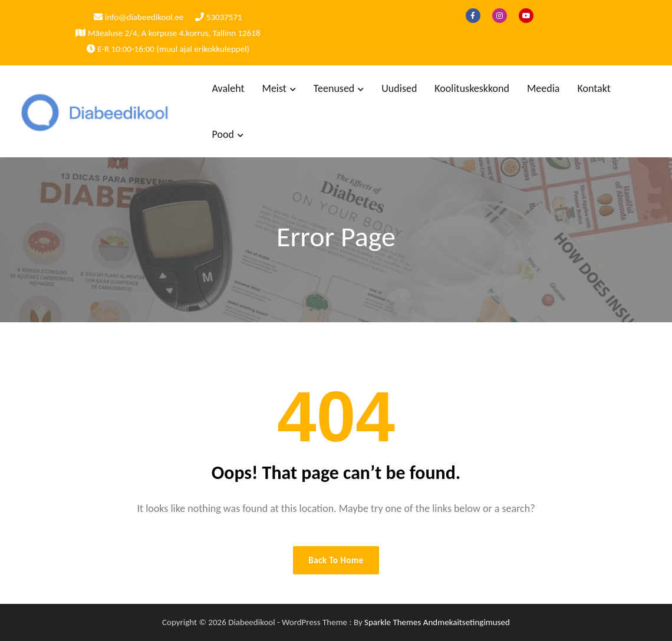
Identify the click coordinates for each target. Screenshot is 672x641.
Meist (274, 88)
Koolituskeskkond (472, 88)
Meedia (543, 88)
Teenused (334, 88)
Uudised (399, 88)
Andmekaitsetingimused (467, 622)
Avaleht (228, 88)
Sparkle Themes (393, 622)
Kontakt (594, 88)
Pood (223, 134)
